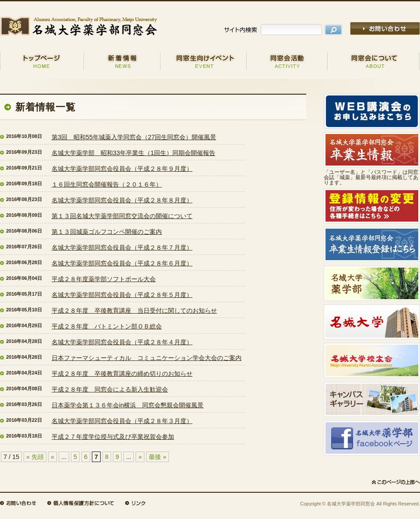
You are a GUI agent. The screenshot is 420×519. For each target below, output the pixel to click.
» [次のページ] (140, 457)
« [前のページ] (52, 457)
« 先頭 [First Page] (35, 457)
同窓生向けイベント (204, 61)
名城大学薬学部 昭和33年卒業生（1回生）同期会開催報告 (133, 153)
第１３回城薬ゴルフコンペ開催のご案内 (107, 232)
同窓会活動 (287, 61)
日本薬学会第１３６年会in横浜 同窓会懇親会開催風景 (128, 405)
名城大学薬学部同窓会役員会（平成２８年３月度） (122, 421)
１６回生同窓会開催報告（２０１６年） (107, 184)
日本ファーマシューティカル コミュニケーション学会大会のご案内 (147, 358)
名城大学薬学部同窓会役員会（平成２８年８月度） (122, 200)
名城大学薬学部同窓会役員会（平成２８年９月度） (122, 169)
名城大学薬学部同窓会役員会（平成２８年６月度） (122, 263)
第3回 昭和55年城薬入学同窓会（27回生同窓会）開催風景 (134, 137)
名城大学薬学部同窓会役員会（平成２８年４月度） (122, 342)
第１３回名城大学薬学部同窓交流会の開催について (122, 216)
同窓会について (374, 61)
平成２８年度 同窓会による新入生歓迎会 (110, 389)
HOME (42, 61)
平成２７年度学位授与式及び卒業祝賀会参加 (113, 437)
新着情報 (122, 61)
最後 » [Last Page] (157, 457)
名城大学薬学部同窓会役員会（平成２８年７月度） (122, 247)
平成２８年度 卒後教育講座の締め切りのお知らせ (122, 374)
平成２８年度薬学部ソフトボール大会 (104, 279)
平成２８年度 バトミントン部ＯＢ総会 (107, 326)
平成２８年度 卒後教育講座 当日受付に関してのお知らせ (134, 311)
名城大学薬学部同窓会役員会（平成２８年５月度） (122, 295)
